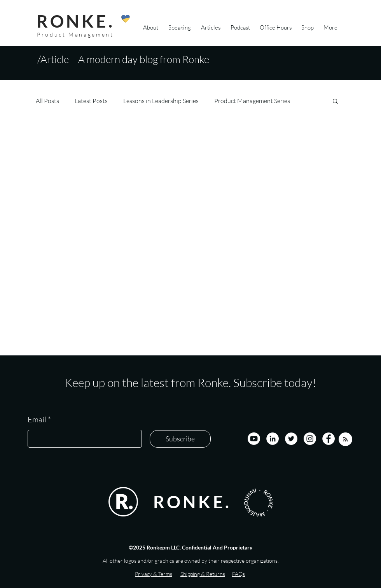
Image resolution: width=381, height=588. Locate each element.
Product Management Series (252, 101)
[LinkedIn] (273, 439)
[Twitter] (291, 439)
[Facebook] (329, 439)
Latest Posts (91, 101)
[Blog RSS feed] (345, 440)
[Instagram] (310, 439)
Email (37, 420)
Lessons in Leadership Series (161, 101)
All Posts (47, 101)
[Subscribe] (180, 439)
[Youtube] (254, 439)
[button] (335, 102)
